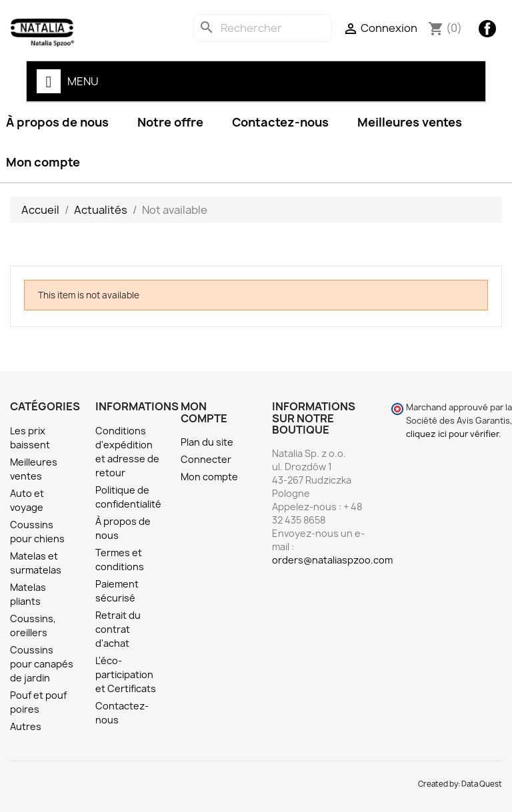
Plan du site (207, 442)
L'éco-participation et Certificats (126, 674)
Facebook (487, 29)
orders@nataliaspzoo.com (332, 560)
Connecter (206, 459)
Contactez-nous (280, 122)
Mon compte (209, 477)
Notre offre (170, 122)
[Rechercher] (263, 28)
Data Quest (482, 784)
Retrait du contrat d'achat (118, 629)
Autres (26, 726)
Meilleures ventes (410, 122)
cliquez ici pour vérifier (452, 434)
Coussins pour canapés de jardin (42, 664)
